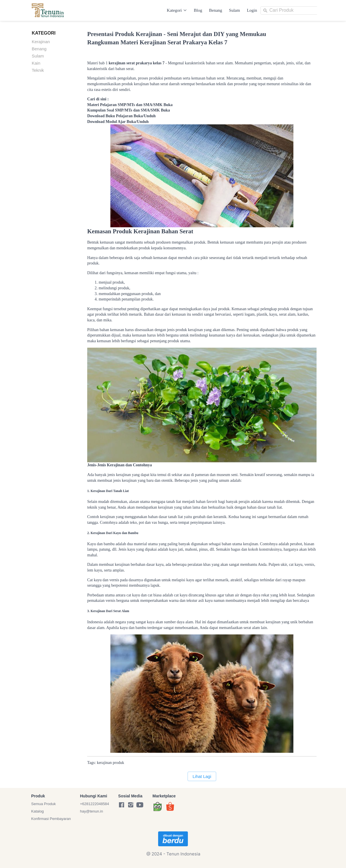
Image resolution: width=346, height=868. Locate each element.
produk (118, 763)
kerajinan (104, 763)
